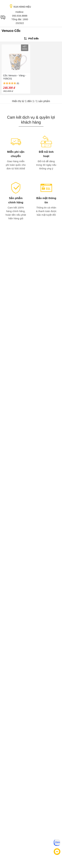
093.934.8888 (20, 16)
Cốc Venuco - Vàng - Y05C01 (15, 77)
